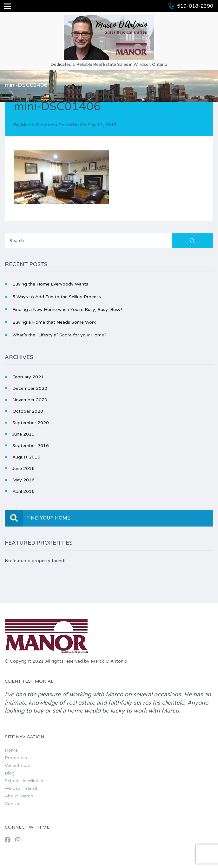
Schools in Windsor (25, 781)
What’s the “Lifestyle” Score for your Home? (59, 335)
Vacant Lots (18, 765)
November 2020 (30, 400)
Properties (16, 758)
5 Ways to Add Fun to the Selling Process (57, 297)
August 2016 (26, 457)
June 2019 (23, 434)
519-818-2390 (195, 6)
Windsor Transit (21, 788)
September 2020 (31, 423)
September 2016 (31, 446)
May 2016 (23, 480)
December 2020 (30, 388)
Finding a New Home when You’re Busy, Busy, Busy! (67, 310)
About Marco (19, 796)
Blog (10, 773)
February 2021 (28, 377)
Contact (13, 804)
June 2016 (23, 468)
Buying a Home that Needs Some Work (54, 322)
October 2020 (28, 411)
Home (11, 750)
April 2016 (23, 491)
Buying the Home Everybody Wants (50, 284)
